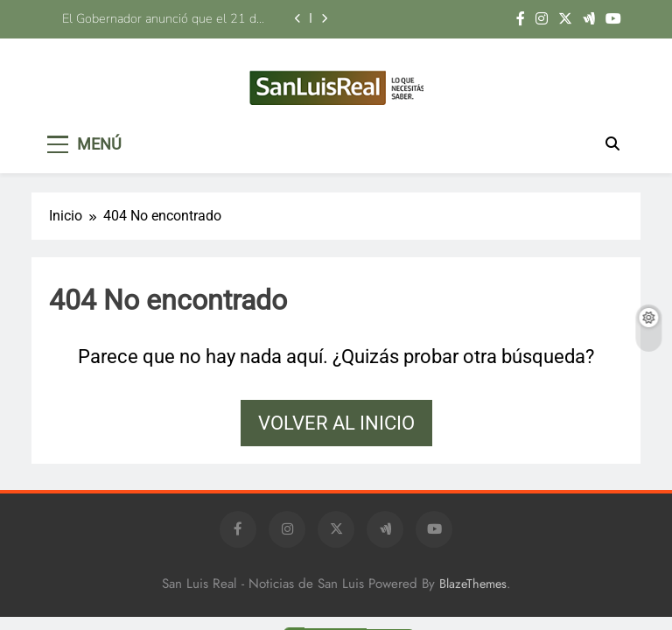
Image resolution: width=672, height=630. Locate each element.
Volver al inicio (336, 423)
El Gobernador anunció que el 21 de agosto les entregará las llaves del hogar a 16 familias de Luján (163, 18)
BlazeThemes (473, 584)
